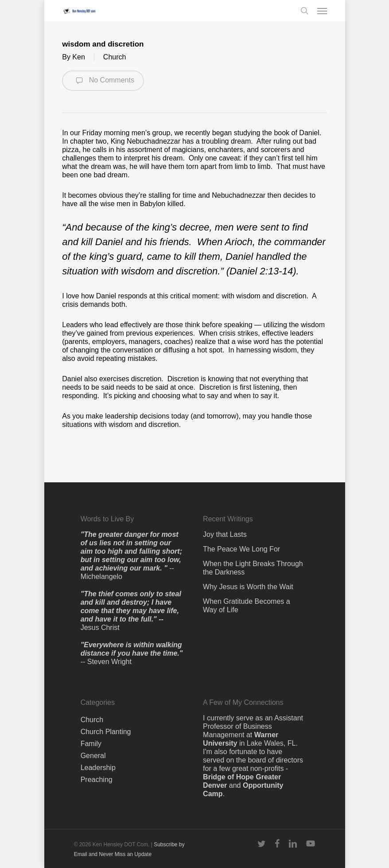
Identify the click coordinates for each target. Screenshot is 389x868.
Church (115, 57)
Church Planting (106, 732)
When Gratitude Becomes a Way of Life (247, 606)
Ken (78, 57)
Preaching (97, 780)
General (93, 756)
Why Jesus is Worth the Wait (248, 587)
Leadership (98, 768)
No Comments (103, 81)
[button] (322, 11)
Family (91, 744)
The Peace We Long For (241, 549)
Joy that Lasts (225, 534)
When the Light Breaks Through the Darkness (253, 568)
